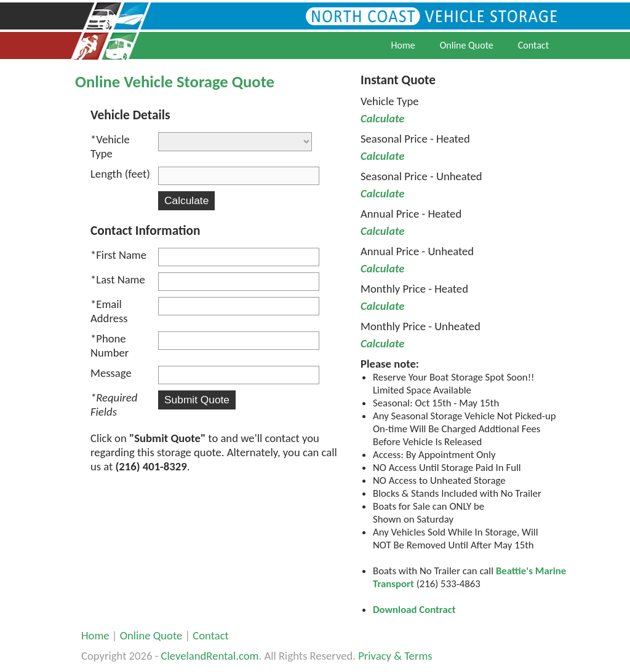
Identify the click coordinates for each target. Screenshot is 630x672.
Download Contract (414, 610)
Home (403, 45)
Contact (533, 45)
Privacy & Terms (395, 656)
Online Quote (467, 45)
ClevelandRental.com (210, 656)
